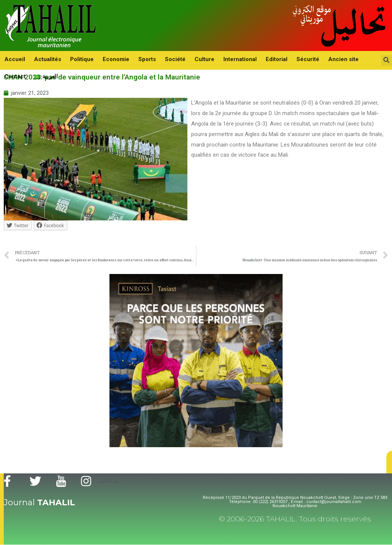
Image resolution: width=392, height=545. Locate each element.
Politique (74, 59)
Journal (39, 503)
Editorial (251, 59)
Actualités (43, 59)
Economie (105, 59)
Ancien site (312, 59)
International (218, 59)
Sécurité (279, 59)
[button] (389, 463)
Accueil (13, 59)
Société (159, 59)
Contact (344, 59)
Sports (134, 59)
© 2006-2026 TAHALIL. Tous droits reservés (295, 519)
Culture (185, 59)
